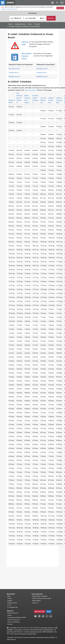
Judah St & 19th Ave (51, 100)
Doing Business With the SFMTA (17, 617)
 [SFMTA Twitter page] (43, 616)
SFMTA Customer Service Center (42, 598)
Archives (10, 624)
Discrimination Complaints (40, 596)
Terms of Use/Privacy (13, 622)
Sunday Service (14, 73)
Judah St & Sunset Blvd (59, 100)
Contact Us (35, 603)
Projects (10, 601)
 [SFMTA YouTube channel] (35, 616)
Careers (9, 615)
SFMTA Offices (36, 601)
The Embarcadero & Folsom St (19, 98)
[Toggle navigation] (62, 3)
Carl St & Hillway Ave (43, 100)
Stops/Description (31, 90)
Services (10, 598)
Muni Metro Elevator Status (27, 56)
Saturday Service (14, 69)
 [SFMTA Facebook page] (39, 616)
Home (10, 24)
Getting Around (20, 24)
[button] (53, 3)
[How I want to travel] (43, 18)
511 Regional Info (13, 607)
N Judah (37, 24)
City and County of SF (14, 620)
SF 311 (9, 605)
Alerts (3, 7)
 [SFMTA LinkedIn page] (51, 616)
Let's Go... (51, 18)
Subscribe (60, 8)
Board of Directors (13, 613)
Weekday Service (14, 77)
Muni (30, 24)
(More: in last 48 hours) (10, 9)
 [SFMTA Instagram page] (47, 616)
